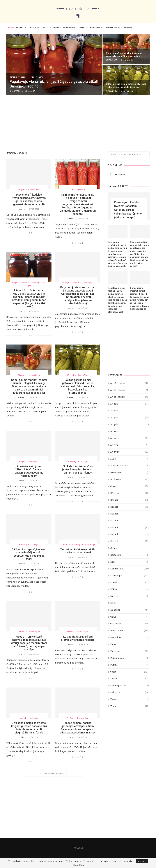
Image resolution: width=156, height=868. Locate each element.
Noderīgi (128, 28)
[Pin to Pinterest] (32, 233)
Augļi (130, 459)
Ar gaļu (130, 404)
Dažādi (130, 500)
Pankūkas (130, 637)
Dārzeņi (130, 493)
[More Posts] (53, 774)
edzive (22, 209)
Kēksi (130, 562)
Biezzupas (130, 472)
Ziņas (130, 699)
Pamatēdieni (69, 28)
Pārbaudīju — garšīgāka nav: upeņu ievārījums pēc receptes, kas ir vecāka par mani (29, 554)
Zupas (56, 28)
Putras (130, 665)
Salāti (46, 28)
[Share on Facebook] (27, 233)
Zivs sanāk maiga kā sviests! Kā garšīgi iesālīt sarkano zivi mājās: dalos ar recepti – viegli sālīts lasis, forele (29, 728)
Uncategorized (130, 685)
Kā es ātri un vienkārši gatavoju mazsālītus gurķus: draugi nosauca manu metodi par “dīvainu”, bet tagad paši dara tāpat (29, 643)
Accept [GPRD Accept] (142, 861)
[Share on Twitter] (29, 233)
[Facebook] (144, 28)
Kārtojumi (130, 555)
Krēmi (130, 582)
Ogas (130, 617)
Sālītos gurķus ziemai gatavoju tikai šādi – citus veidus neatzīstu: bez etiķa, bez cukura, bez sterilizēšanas (78, 386)
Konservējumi (113, 28)
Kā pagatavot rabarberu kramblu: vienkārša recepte (78, 638)
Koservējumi (130, 575)
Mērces (130, 596)
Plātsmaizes (130, 658)
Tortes (130, 679)
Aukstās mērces (130, 466)
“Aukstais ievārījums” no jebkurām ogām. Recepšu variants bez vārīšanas (78, 470)
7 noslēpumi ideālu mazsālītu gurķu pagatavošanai (78, 551)
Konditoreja (96, 28)
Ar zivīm (130, 445)
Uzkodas (35, 28)
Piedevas (130, 651)
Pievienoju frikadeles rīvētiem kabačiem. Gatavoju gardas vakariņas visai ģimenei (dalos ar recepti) (29, 199)
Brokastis (21, 28)
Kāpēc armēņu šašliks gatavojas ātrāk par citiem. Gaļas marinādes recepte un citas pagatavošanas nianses (78, 728)
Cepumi (130, 486)
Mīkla (130, 603)
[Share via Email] (34, 233)
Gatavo (130, 548)
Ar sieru (130, 431)
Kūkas (130, 589)
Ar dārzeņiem (130, 383)
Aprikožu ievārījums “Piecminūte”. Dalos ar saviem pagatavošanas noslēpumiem (29, 471)
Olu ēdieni (130, 624)
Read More (79, 865)
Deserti (82, 28)
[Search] (148, 28)
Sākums (10, 28)
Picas (130, 644)
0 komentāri (30, 91)
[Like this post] (24, 233)
